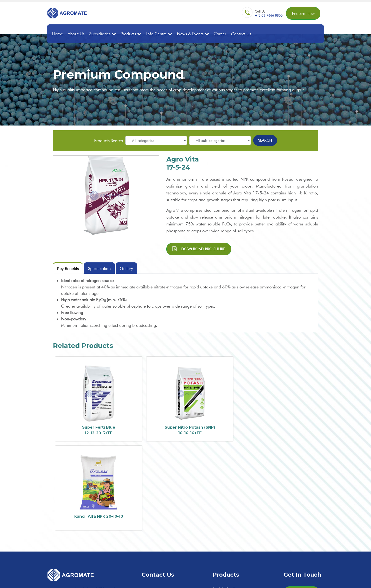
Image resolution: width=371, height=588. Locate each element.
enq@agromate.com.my (174, 507)
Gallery (127, 268)
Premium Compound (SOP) (236, 522)
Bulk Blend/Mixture (228, 503)
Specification (99, 268)
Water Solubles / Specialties (236, 548)
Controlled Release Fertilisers (237, 541)
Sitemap (296, 579)
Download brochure (199, 249)
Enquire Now (303, 14)
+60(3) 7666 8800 (170, 497)
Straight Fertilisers (227, 497)
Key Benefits (68, 268)
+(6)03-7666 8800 (267, 16)
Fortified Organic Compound (237, 529)
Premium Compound (230, 516)
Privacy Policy (315, 579)
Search (265, 140)
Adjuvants (221, 554)
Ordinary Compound (230, 509)
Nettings (219, 561)
